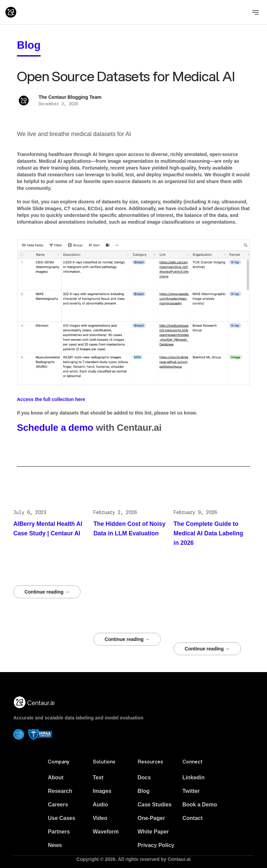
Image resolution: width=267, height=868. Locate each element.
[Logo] (11, 12)
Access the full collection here (51, 399)
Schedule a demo (55, 428)
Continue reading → (47, 592)
